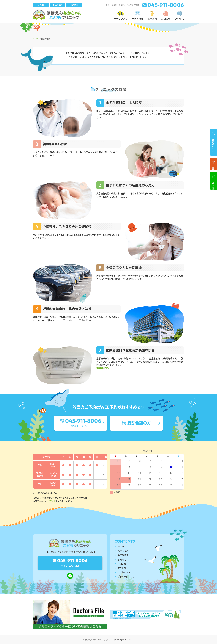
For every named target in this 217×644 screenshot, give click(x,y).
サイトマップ (124, 572)
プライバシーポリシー (128, 577)
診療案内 (122, 560)
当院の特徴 (123, 555)
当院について (124, 551)
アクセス (122, 568)
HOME (121, 547)
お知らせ (122, 564)
